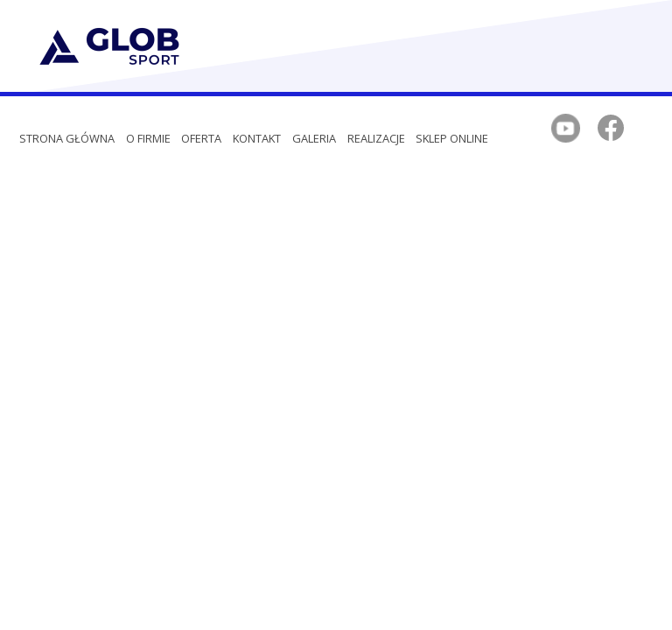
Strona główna (67, 138)
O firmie (148, 138)
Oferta (201, 138)
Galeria (314, 138)
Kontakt (257, 138)
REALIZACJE (376, 138)
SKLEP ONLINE (452, 138)
